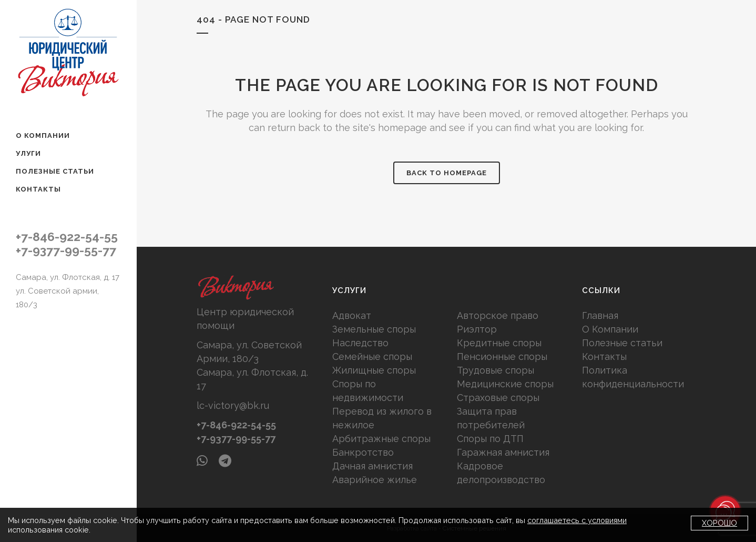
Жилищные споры (374, 370)
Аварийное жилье (375, 480)
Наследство (360, 343)
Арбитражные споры (381, 439)
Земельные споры (374, 329)
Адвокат (352, 315)
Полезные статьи (622, 343)
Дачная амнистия (372, 466)
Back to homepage (447, 173)
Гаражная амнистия (503, 452)
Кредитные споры (499, 343)
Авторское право (498, 315)
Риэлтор (477, 329)
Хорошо (719, 523)
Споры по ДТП (490, 439)
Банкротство (363, 452)
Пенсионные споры (502, 357)
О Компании (610, 329)
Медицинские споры (505, 384)
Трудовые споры (496, 370)
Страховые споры (498, 398)
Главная (600, 315)
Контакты (604, 357)
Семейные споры (372, 357)
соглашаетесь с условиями (577, 520)
